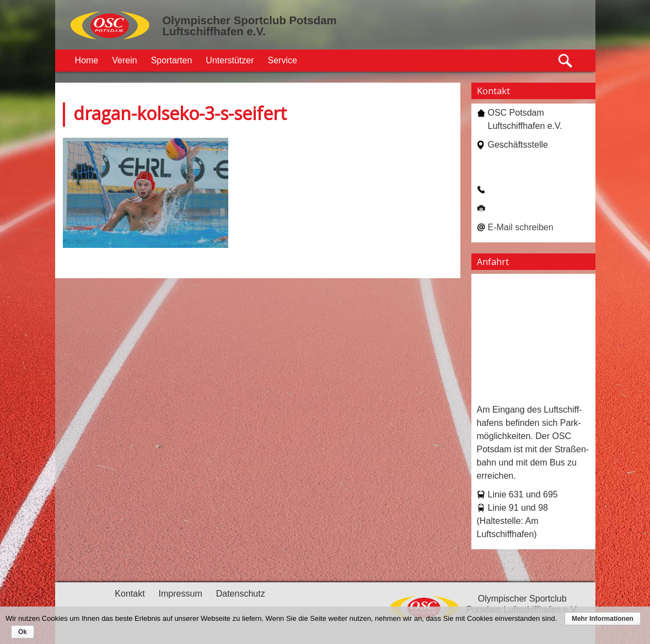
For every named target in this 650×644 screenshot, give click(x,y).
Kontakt (130, 594)
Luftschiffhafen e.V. (214, 31)
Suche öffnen (566, 61)
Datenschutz (241, 594)
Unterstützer (230, 60)
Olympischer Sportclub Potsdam (250, 20)
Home (87, 60)
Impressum (181, 594)
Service (283, 60)
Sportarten (172, 60)
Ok (23, 632)
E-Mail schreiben (521, 227)
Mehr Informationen (603, 619)
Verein (124, 60)
